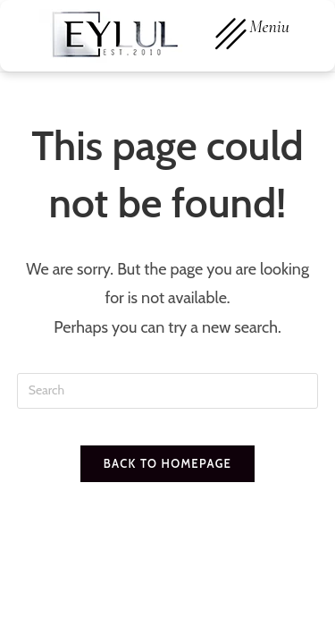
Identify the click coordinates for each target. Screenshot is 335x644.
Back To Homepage (167, 463)
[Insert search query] (168, 391)
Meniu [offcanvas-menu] (252, 35)
